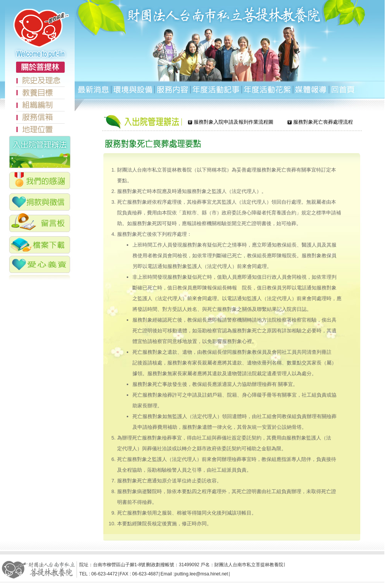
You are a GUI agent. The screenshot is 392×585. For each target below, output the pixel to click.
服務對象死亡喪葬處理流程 (323, 122)
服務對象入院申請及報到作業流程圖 (234, 122)
